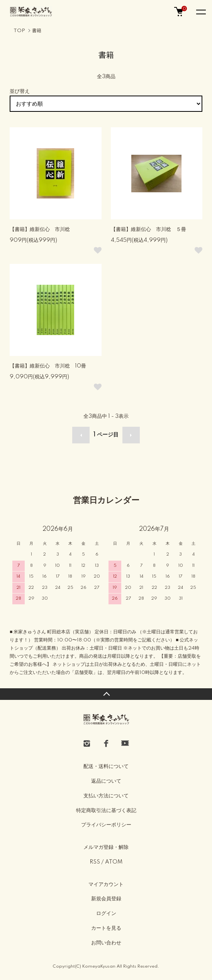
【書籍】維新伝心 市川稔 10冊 (48, 366)
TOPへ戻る (106, 694)
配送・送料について (106, 766)
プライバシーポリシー (106, 825)
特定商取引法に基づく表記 (106, 811)
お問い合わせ (106, 943)
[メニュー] (200, 12)
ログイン (106, 913)
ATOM (114, 862)
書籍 (37, 31)
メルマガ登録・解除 (106, 847)
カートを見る (106, 928)
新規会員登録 (106, 899)
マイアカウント (106, 884)
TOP (19, 31)
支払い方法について (106, 796)
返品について (106, 781)
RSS (95, 862)
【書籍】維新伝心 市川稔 (40, 229)
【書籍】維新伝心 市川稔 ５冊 (148, 229)
